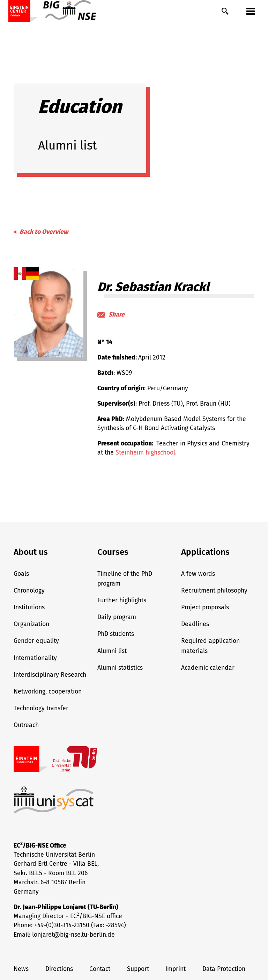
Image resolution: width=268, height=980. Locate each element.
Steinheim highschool (145, 453)
